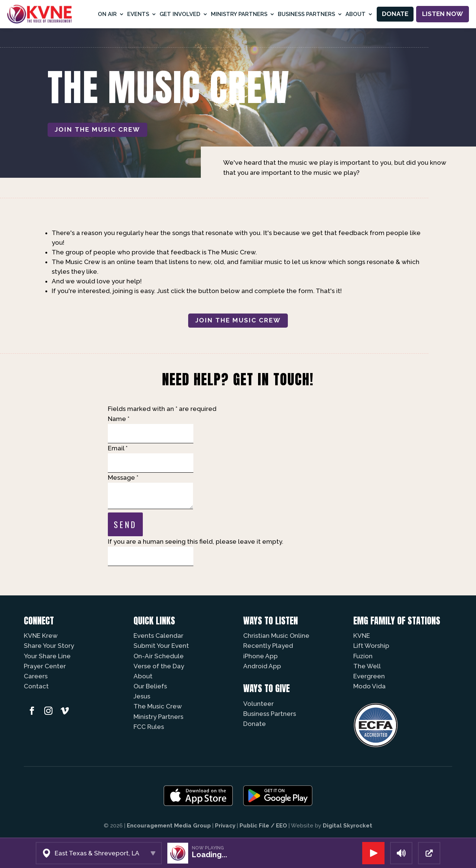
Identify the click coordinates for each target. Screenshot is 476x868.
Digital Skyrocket (348, 826)
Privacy (225, 826)
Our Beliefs (150, 686)
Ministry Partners (239, 14)
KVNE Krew (41, 636)
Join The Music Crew (97, 129)
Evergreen (369, 676)
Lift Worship (371, 646)
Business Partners (306, 14)
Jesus (142, 696)
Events (138, 14)
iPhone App (260, 656)
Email (118, 448)
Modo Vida (369, 686)
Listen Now (443, 14)
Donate (395, 14)
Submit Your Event (161, 646)
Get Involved (180, 14)
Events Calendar (158, 636)
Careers (36, 676)
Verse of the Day (159, 666)
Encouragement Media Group (169, 826)
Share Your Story (49, 646)
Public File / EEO (263, 826)
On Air (107, 14)
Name (119, 419)
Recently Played (268, 646)
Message (123, 478)
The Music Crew (158, 706)
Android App (262, 666)
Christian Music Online (276, 636)
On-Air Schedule (159, 656)
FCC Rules (149, 727)
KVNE (362, 636)
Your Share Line (47, 656)
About (356, 14)
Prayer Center (45, 666)
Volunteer (258, 704)
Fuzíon (363, 656)
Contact (36, 686)
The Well (367, 666)
